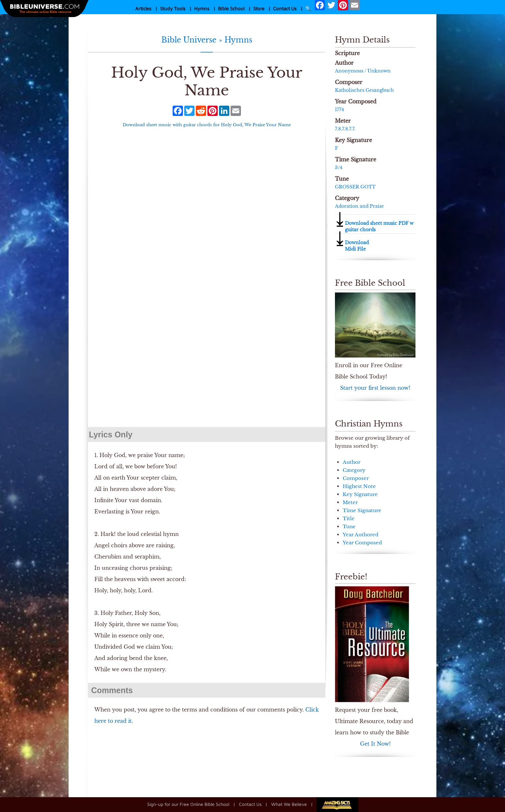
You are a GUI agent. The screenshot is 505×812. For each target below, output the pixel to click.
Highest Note (359, 486)
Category (354, 470)
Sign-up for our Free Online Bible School (188, 804)
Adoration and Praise (359, 206)
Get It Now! (375, 744)
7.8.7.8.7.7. (345, 129)
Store (259, 9)
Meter (350, 502)
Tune (349, 526)
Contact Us (285, 9)
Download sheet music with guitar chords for (207, 125)
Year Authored (361, 535)
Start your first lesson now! (375, 388)
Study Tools (173, 9)
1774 (339, 110)
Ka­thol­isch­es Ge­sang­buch (364, 90)
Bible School (231, 9)
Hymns (202, 9)
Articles (143, 9)
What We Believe (289, 804)
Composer (356, 478)
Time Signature (362, 510)
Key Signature (360, 494)
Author (352, 462)
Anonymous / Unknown (363, 71)
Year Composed (362, 543)
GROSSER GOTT (355, 187)
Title (349, 518)
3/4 (339, 167)
